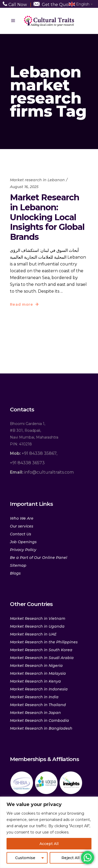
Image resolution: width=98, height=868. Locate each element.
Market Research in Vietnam (38, 619)
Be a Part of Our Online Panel (39, 558)
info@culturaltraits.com (42, 472)
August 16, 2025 (24, 187)
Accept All (49, 844)
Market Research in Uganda (37, 626)
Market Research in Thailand (38, 705)
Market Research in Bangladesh (41, 728)
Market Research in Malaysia (38, 673)
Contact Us (21, 534)
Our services (22, 526)
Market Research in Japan (35, 713)
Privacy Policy (23, 550)
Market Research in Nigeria (36, 666)
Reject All (70, 858)
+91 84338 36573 (27, 463)
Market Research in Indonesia (39, 689)
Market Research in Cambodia (39, 721)
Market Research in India (34, 697)
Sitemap (18, 565)
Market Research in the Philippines (44, 642)
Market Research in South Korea (41, 650)
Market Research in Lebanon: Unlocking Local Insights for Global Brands (47, 217)
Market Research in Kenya (35, 681)
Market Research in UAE (33, 634)
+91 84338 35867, (34, 453)
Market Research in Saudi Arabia (42, 658)
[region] (49, 832)
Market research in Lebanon (37, 180)
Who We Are (22, 518)
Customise (25, 858)
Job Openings (23, 542)
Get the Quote (57, 5)
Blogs (15, 573)
